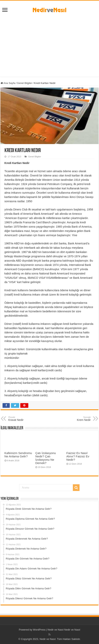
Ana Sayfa (8, 83)
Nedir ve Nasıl (72, 630)
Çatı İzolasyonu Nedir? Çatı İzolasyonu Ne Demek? (46, 458)
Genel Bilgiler (25, 83)
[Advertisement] (49, 44)
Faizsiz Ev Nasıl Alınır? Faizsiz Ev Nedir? (78, 456)
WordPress (39, 630)
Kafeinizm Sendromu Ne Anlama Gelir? (18, 455)
